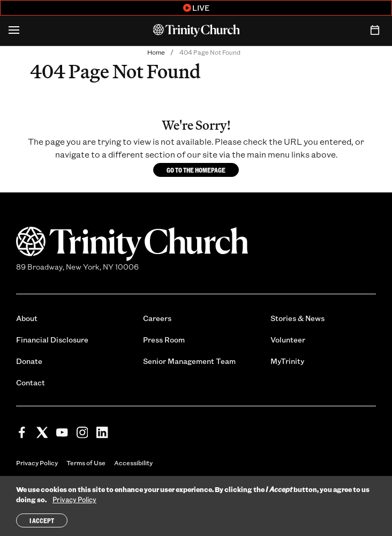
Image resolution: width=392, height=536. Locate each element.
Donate (29, 361)
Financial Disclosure (52, 340)
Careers (157, 318)
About (27, 318)
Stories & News (297, 318)
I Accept (42, 522)
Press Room (164, 340)
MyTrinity (287, 361)
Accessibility (133, 463)
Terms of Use (86, 463)
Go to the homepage (196, 170)
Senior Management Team (189, 361)
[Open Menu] (14, 31)
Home (156, 52)
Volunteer (288, 340)
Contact (31, 382)
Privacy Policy (37, 463)
